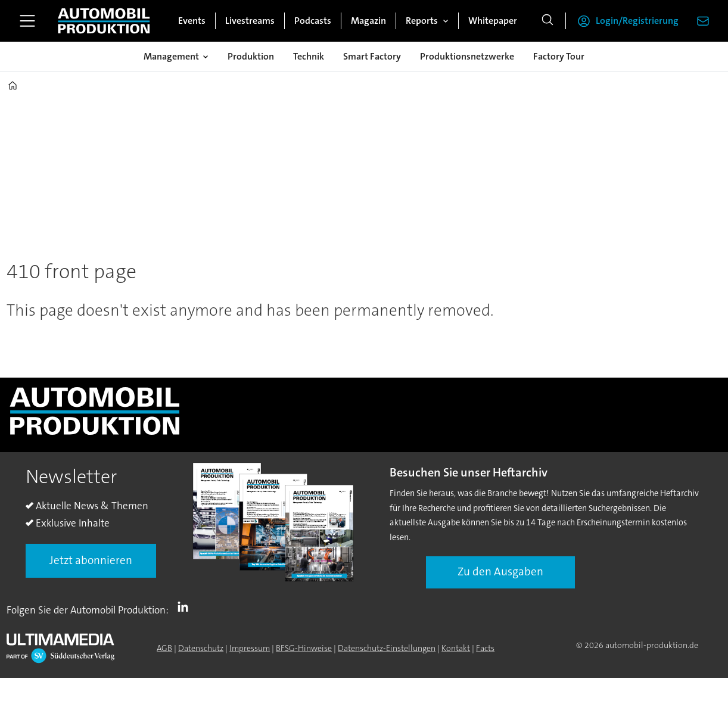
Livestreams (250, 21)
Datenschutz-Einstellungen (387, 648)
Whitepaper (493, 21)
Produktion (251, 56)
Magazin (368, 21)
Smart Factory (372, 56)
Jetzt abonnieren (91, 560)
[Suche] (547, 21)
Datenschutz (201, 648)
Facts (485, 648)
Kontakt (456, 648)
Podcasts (313, 21)
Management (171, 56)
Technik (309, 56)
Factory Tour (559, 56)
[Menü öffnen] (27, 21)
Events (192, 21)
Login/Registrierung (637, 21)
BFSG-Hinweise (304, 648)
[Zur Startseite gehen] (104, 21)
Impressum (250, 648)
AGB (164, 648)
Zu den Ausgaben (500, 571)
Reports (422, 21)
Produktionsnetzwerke (467, 56)
